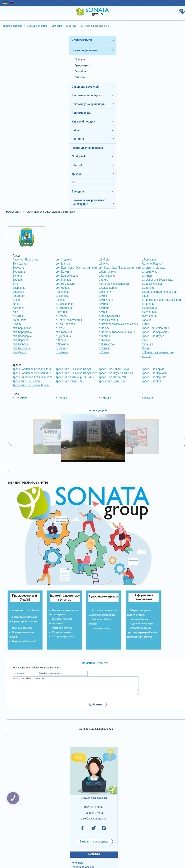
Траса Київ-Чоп (151, 381)
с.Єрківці (61, 348)
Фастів (146, 348)
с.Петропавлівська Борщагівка (118, 324)
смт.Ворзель (21, 340)
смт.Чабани (63, 288)
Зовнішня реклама (84, 50)
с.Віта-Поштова (65, 324)
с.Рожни (104, 352)
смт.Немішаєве (65, 284)
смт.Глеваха (20, 344)
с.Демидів (62, 344)
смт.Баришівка (22, 328)
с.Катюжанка (107, 276)
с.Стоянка (148, 288)
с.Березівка (20, 398)
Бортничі (61, 312)
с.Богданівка (64, 308)
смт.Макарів (64, 280)
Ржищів (61, 300)
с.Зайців (104, 260)
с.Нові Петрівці (108, 320)
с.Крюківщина (108, 288)
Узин (145, 340)
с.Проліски (63, 296)
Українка (147, 344)
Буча (16, 284)
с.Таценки (148, 304)
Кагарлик (19, 308)
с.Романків (149, 260)
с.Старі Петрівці (152, 284)
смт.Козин (62, 272)
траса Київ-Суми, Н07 (112, 381)
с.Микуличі (106, 300)
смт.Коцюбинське (67, 276)
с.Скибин (148, 276)
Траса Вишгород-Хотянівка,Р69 (32, 377)
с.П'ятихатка (107, 344)
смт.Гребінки (64, 332)
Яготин (146, 356)
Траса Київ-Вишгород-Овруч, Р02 (76, 373)
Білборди (80, 59)
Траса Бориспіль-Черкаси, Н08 (32, 373)
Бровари (18, 280)
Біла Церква (20, 264)
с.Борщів (61, 398)
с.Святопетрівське (154, 268)
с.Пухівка (105, 340)
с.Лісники (105, 292)
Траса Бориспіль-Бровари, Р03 (32, 369)
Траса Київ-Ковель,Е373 (114, 369)
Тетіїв (145, 324)
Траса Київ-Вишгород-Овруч (73, 369)
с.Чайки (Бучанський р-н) (158, 352)
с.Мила (103, 304)
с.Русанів (148, 398)
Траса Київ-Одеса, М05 (113, 377)
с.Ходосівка (149, 308)
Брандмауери (83, 65)
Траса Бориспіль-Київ (155, 328)
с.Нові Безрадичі (109, 316)
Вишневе (18, 292)
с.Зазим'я (62, 352)
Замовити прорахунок (94, 845)
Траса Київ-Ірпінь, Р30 (69, 381)
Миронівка (19, 320)
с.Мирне (104, 308)
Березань (19, 268)
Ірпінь (16, 304)
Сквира (103, 280)
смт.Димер (20, 352)
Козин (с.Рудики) (153, 264)
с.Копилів (105, 398)
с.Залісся (105, 264)
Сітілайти (80, 77)
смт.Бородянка (22, 332)
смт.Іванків (63, 264)
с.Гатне (60, 328)
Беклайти (80, 71)
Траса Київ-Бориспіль (155, 332)
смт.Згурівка (64, 260)
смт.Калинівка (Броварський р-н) (120, 268)
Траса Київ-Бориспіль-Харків (31, 385)
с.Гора (17, 300)
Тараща (147, 320)
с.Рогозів (105, 348)
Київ (15, 312)
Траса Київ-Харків (153, 369)
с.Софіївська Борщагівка (158, 280)
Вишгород (19, 296)
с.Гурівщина (63, 336)
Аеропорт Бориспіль (25, 260)
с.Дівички (62, 340)
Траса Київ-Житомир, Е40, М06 (75, 377)
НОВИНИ (94, 858)
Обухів (17, 324)
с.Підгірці (105, 336)
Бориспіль (19, 272)
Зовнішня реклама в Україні (28, 483)
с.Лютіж (18, 316)
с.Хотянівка (149, 312)
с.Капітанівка (107, 272)
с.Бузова (61, 316)
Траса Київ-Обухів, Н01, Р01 (116, 373)
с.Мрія (103, 296)
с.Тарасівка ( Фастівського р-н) (161, 300)
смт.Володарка (22, 336)
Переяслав (63, 292)
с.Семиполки (150, 272)
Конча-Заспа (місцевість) (115, 284)
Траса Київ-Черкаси (154, 373)
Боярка (17, 276)
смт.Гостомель (22, 348)
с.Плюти (104, 328)
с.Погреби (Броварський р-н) (117, 332)
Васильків (19, 288)
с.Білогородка (65, 304)
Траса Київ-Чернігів (154, 377)
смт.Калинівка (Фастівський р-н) (76, 268)
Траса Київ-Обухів (153, 336)
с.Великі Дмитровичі (69, 320)
